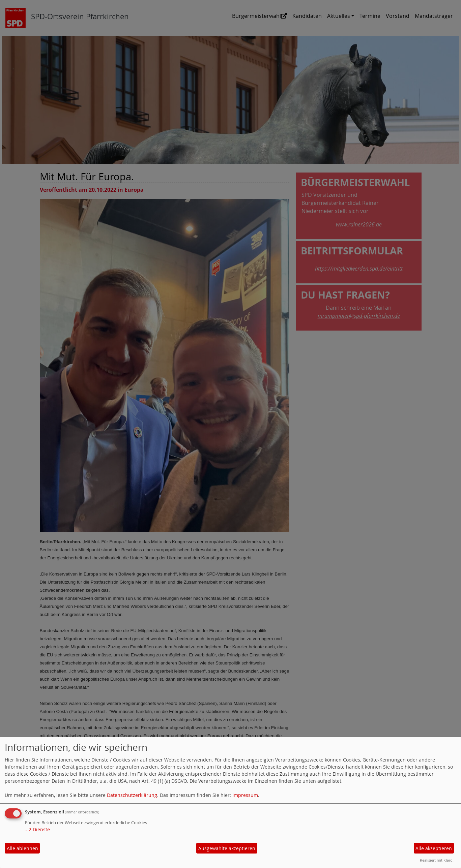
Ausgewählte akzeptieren (227, 848)
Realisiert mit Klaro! (437, 860)
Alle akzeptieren (434, 848)
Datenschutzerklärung (132, 795)
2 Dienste (37, 829)
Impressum (245, 795)
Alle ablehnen (22, 848)
